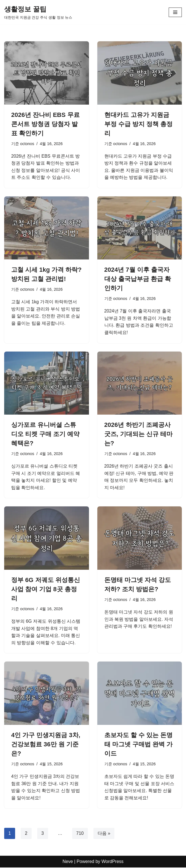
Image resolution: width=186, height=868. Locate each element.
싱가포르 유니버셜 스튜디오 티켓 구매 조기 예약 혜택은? (45, 434)
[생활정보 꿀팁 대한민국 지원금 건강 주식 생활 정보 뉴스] (38, 12)
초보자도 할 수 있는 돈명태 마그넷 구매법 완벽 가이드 (138, 745)
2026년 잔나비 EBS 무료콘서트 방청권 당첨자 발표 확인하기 (45, 124)
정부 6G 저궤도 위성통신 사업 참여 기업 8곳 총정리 (46, 589)
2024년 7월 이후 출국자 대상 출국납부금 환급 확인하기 (138, 279)
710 (80, 834)
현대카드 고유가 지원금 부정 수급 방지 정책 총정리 (138, 124)
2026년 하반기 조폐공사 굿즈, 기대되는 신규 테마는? (138, 434)
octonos (27, 144)
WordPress (113, 862)
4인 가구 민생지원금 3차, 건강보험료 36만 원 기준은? (46, 745)
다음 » (104, 834)
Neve (68, 862)
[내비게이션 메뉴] (175, 12)
